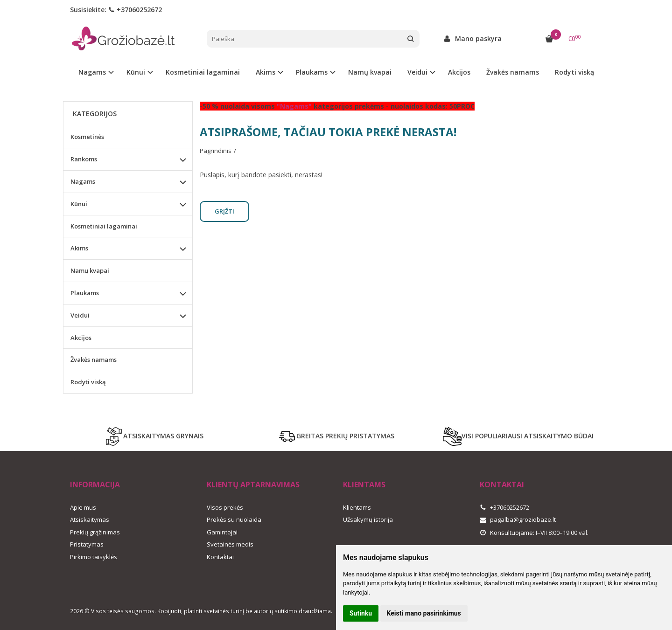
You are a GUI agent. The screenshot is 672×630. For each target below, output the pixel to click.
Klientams (364, 485)
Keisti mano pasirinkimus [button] (424, 613)
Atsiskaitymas (90, 519)
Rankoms (84, 159)
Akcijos (459, 72)
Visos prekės (225, 507)
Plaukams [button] (312, 72)
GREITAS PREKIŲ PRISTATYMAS (336, 436)
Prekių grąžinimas (95, 532)
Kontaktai (220, 557)
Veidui (80, 315)
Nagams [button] (92, 72)
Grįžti (224, 211)
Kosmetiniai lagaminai (203, 72)
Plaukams (85, 293)
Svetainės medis (230, 544)
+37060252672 (135, 10)
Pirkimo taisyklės (94, 557)
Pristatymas (87, 544)
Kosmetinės (87, 137)
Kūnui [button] (136, 72)
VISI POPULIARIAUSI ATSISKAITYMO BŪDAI (518, 436)
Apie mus (83, 507)
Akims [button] (266, 72)
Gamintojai (222, 532)
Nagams (83, 181)
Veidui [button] (417, 72)
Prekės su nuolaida (234, 519)
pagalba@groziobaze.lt (518, 519)
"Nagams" (294, 106)
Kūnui (79, 204)
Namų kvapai (370, 72)
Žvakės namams (513, 72)
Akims (79, 248)
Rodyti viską (574, 72)
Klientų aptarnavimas (253, 485)
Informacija (95, 485)
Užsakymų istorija (368, 519)
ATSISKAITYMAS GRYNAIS (154, 436)
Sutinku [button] (361, 613)
